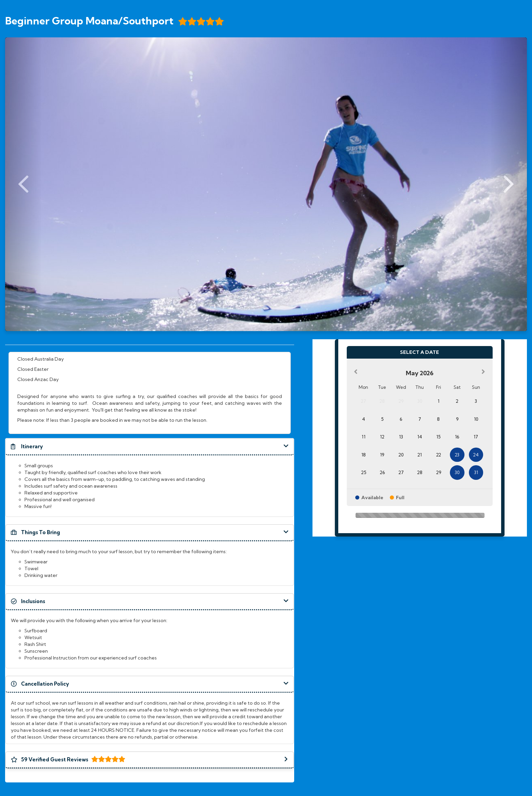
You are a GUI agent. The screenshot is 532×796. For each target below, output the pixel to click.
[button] (150, 447)
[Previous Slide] (23, 184)
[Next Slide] (509, 184)
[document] (150, 393)
